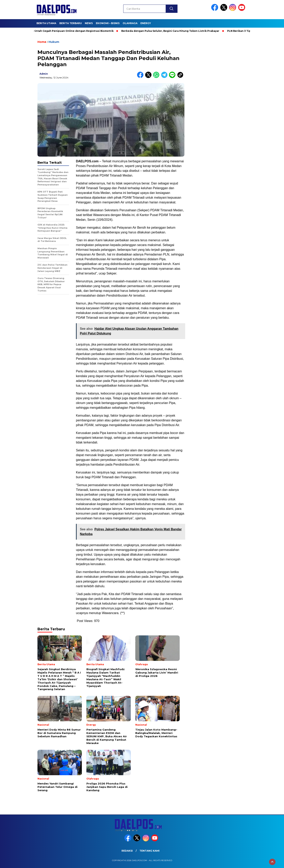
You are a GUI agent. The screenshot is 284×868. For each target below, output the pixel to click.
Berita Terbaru (71, 23)
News (89, 23)
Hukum (54, 42)
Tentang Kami (149, 851)
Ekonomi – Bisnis (108, 23)
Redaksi (127, 851)
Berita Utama (46, 23)
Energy (146, 23)
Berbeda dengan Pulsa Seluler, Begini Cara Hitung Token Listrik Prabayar (172, 31)
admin (44, 74)
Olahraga (130, 23)
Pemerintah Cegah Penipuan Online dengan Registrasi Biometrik (71, 31)
